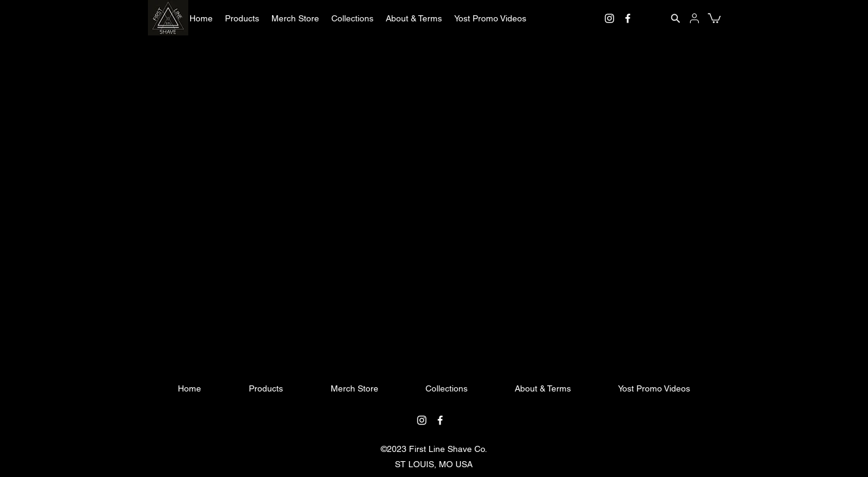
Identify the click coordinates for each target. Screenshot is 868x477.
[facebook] (628, 18)
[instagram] (609, 18)
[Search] (675, 18)
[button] (242, 18)
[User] (694, 18)
